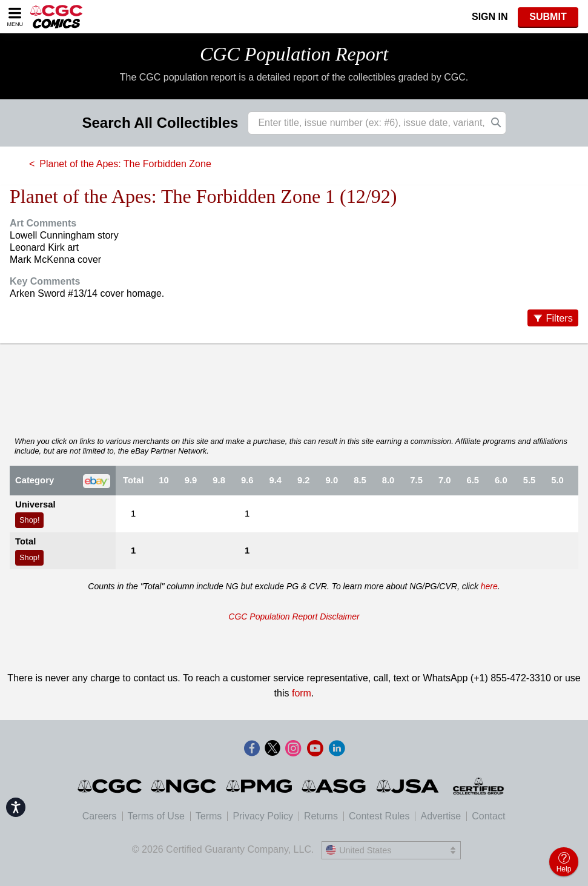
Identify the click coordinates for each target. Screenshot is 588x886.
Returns (321, 816)
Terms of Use (156, 816)
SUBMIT (548, 17)
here (489, 586)
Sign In (490, 17)
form (302, 693)
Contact (488, 816)
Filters (559, 318)
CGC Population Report (294, 54)
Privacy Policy (263, 816)
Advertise (441, 816)
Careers (100, 816)
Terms (209, 816)
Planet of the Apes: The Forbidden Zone (125, 164)
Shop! (29, 520)
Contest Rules (379, 816)
